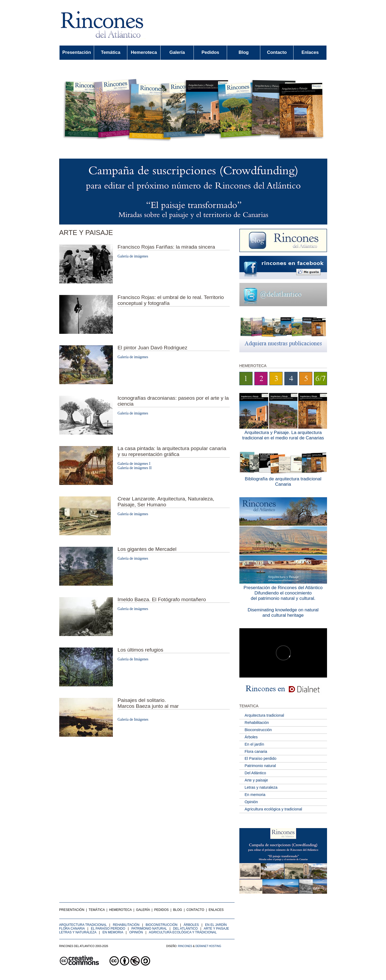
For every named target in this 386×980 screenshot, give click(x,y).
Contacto (277, 52)
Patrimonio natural (260, 766)
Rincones (185, 946)
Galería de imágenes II (135, 468)
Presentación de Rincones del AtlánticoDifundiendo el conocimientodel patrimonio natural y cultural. (283, 593)
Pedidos (210, 52)
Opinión (251, 802)
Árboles (251, 737)
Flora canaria (256, 751)
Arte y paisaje (256, 780)
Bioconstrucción (258, 730)
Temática (111, 52)
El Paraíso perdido (261, 758)
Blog (244, 52)
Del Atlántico (255, 773)
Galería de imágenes (133, 256)
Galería (177, 52)
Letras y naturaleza (261, 787)
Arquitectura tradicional (264, 715)
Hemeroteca (144, 52)
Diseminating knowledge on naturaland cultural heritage (283, 613)
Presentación (77, 52)
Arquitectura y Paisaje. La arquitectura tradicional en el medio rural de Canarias (283, 435)
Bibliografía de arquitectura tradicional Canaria (283, 482)
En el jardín (255, 744)
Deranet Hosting (208, 946)
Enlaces (310, 52)
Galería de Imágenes (133, 659)
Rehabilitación (257, 723)
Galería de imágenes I (134, 464)
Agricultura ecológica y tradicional (273, 809)
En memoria (255, 795)
